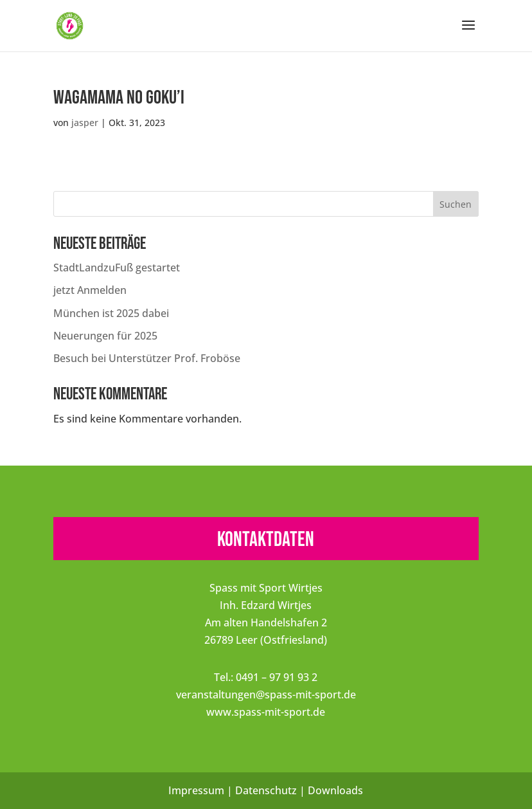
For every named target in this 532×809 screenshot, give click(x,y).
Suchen (456, 204)
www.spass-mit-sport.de (266, 712)
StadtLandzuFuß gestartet (117, 268)
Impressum (196, 790)
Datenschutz (266, 790)
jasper (85, 123)
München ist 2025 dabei (111, 313)
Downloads (335, 790)
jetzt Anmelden (90, 290)
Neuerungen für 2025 (105, 336)
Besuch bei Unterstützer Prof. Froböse (147, 358)
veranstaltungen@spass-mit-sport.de (266, 695)
